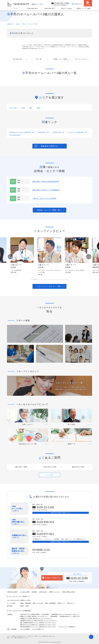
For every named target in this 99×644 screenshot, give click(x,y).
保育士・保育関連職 (50, 603)
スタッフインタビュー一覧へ (49, 286)
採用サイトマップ (55, 592)
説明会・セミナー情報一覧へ (49, 210)
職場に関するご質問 (78, 467)
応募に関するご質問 (21, 467)
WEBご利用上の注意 (69, 592)
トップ (15, 9)
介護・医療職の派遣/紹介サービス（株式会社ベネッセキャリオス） (38, 623)
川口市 (23, 108)
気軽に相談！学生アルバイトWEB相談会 (46, 190)
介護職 (22, 606)
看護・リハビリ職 (38, 603)
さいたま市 (13, 108)
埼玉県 (18, 24)
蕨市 (31, 108)
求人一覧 (39, 59)
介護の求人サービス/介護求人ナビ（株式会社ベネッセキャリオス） (38, 625)
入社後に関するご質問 (49, 467)
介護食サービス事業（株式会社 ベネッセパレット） (34, 616)
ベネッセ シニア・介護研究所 (67, 627)
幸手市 (24, 24)
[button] (10, 257)
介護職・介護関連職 (25, 603)
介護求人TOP (10, 24)
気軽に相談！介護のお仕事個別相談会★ (46, 181)
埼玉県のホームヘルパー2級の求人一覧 (22, 132)
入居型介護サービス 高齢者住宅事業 (30, 614)
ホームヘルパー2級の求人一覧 (77, 132)
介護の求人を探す (12, 592)
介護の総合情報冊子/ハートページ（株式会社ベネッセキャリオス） (38, 627)
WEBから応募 (51, 578)
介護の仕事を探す (32, 9)
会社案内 (34, 592)
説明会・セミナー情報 (84, 9)
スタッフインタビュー (81, 59)
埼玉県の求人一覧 (43, 132)
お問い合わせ (78, 4)
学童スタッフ (61, 603)
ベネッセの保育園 (25, 629)
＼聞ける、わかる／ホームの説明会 (44, 198)
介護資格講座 (54, 616)
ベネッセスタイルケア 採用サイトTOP (19, 600)
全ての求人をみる (15, 135)
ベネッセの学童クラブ (38, 629)
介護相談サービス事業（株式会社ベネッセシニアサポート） (36, 618)
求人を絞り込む (18, 59)
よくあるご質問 (25, 592)
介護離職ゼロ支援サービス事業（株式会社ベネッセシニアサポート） (39, 621)
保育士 (27, 606)
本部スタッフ (71, 603)
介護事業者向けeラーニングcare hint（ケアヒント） (65, 614)
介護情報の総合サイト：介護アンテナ (70, 616)
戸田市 (38, 108)
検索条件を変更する (46, 146)
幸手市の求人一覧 (59, 132)
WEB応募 (88, 5)
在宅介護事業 (45, 614)
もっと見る (50, 475)
